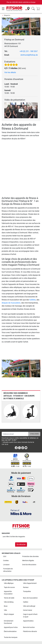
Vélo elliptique (9, 583)
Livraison (6, 565)
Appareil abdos (28, 621)
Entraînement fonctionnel (9, 622)
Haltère (26, 602)
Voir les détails (10, 72)
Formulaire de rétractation (8, 570)
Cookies (6, 561)
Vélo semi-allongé (29, 606)
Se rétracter (21, 544)
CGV (5, 556)
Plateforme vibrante (30, 631)
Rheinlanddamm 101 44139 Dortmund (13, 45)
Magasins (7, 15)
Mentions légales (28, 561)
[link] (16, 448)
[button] (3, 369)
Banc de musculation (30, 598)
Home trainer (28, 610)
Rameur (26, 587)
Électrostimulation (10, 631)
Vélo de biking (9, 602)
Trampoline (27, 591)
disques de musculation (11, 303)
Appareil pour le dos (11, 627)
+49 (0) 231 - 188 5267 (29, 51)
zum (14, 537)
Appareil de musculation (8, 593)
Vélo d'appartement (30, 583)
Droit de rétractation (29, 565)
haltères (33, 300)
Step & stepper (9, 614)
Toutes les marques (11, 637)
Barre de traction (29, 627)
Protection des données (30, 556)
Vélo (5, 610)
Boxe (6, 606)
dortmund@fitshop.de (29, 55)
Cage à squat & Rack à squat (30, 616)
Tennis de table (9, 598)
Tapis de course (9, 587)
